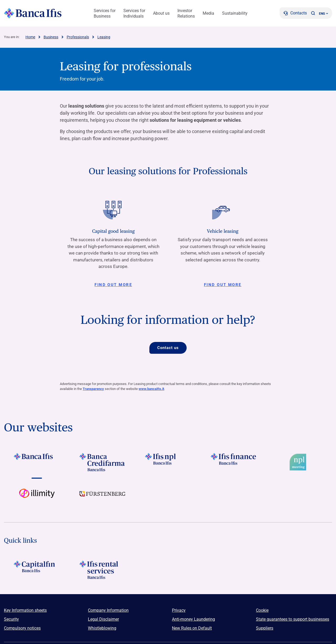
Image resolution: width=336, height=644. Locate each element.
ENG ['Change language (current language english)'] (324, 14)
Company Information (108, 611)
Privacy (179, 611)
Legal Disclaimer (103, 619)
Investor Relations (186, 13)
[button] (313, 13)
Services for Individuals (134, 13)
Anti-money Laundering (193, 619)
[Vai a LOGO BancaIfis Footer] (37, 462)
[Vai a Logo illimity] (37, 498)
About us (161, 13)
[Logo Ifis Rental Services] (102, 570)
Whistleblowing (102, 628)
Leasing (104, 37)
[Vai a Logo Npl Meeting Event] (299, 462)
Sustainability (235, 13)
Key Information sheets (25, 611)
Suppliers (265, 628)
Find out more (113, 285)
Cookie (262, 611)
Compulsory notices (22, 628)
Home (30, 37)
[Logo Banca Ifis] (33, 13)
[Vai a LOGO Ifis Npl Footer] (168, 462)
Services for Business (105, 13)
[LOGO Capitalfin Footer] (37, 570)
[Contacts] (295, 13)
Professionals (78, 37)
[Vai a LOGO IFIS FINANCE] (234, 462)
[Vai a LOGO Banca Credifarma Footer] (102, 462)
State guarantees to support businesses (293, 619)
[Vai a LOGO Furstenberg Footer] (102, 498)
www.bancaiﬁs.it (151, 389)
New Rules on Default (192, 628)
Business (51, 37)
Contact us (168, 348)
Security (11, 619)
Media (208, 13)
